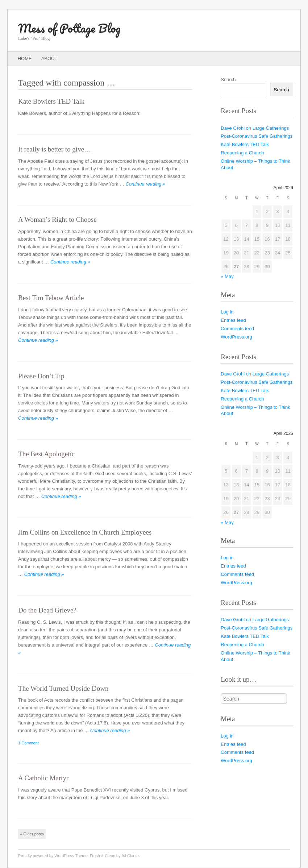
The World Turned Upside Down (63, 688)
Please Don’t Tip (41, 376)
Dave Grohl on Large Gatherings (255, 128)
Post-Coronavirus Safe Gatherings (257, 136)
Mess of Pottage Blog (69, 28)
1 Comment (28, 743)
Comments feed (237, 329)
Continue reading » (146, 184)
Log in (227, 312)
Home (25, 59)
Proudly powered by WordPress (46, 856)
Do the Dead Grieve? (47, 610)
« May (227, 276)
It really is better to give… (55, 149)
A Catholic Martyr (43, 778)
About (49, 59)
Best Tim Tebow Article (51, 298)
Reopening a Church (242, 153)
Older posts (32, 834)
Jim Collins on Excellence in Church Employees (85, 532)
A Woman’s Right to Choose (57, 219)
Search (228, 80)
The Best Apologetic (46, 454)
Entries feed (233, 320)
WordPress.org (236, 337)
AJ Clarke (130, 856)
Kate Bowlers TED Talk (51, 101)
